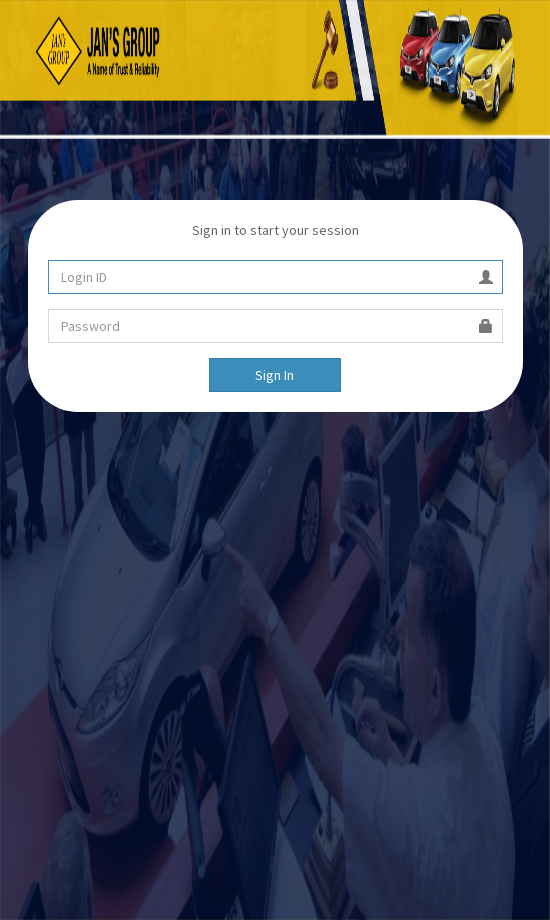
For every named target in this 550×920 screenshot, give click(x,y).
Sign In (274, 375)
